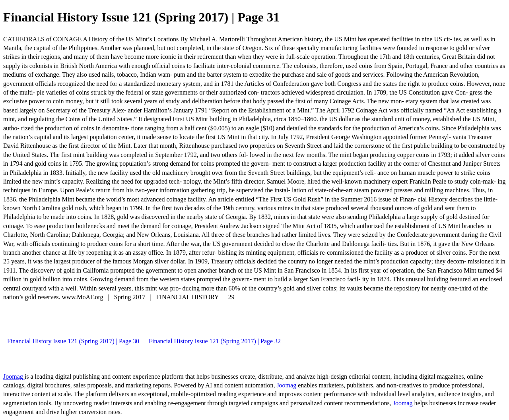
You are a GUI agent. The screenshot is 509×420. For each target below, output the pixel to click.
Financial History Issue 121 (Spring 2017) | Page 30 (73, 341)
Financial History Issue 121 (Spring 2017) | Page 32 (215, 341)
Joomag (14, 376)
